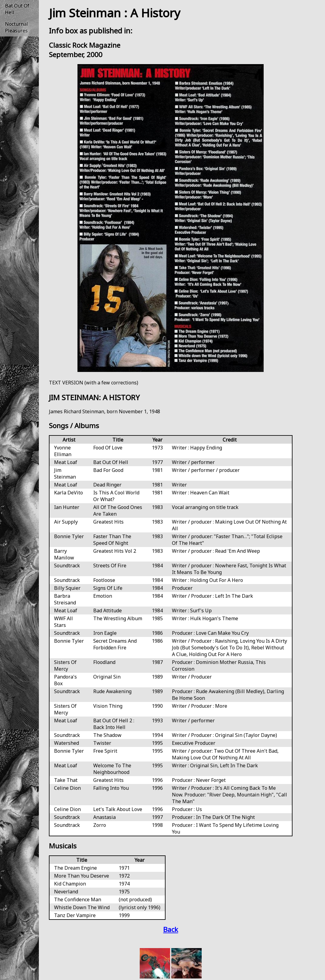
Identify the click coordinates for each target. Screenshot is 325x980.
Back (171, 929)
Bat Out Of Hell (17, 9)
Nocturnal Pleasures (16, 27)
